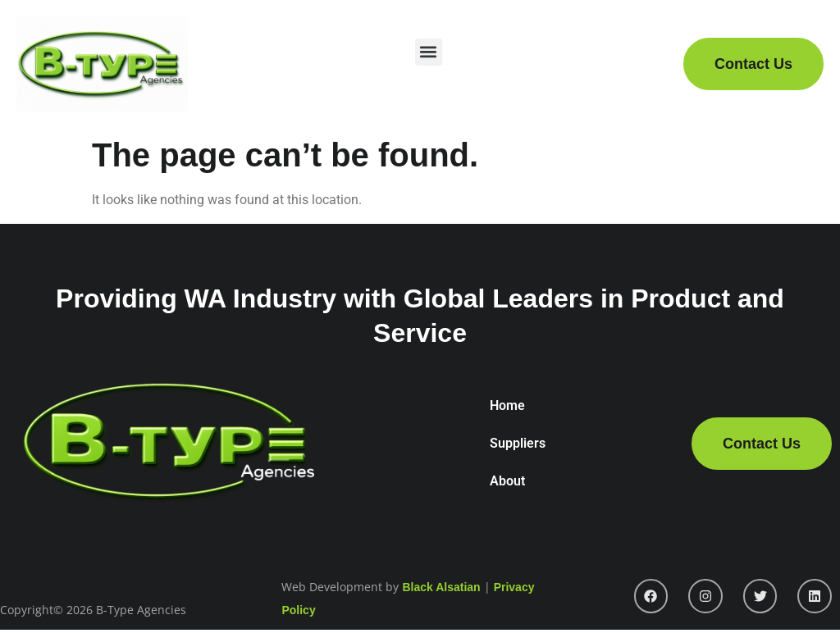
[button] (429, 52)
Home (507, 405)
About (507, 481)
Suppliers (518, 443)
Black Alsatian (441, 587)
